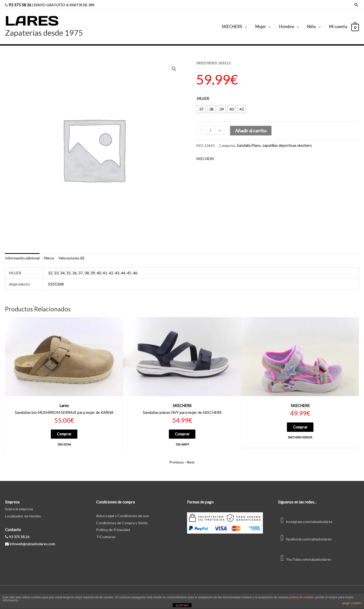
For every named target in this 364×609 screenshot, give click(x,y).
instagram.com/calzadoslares (306, 518)
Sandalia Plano (248, 140)
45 (129, 268)
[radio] (201, 104)
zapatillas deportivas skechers (283, 140)
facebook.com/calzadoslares (306, 535)
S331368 (56, 279)
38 (87, 268)
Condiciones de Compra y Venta (122, 519)
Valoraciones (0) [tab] (75, 253)
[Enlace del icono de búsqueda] (356, 4)
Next (191, 458)
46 (135, 268)
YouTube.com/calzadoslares (305, 555)
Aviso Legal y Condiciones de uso (124, 512)
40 (99, 268)
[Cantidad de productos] (211, 126)
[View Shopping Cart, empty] (355, 24)
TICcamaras (106, 533)
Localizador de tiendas (24, 512)
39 (93, 268)
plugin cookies (352, 603)
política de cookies (301, 597)
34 (62, 268)
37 (81, 268)
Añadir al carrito (251, 126)
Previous (176, 458)
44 (123, 268)
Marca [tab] (51, 253)
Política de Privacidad (114, 526)
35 (69, 268)
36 (75, 268)
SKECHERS (206, 153)
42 (111, 268)
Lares (64, 401)
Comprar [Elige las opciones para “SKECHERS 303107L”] (300, 423)
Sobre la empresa (19, 505)
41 (105, 268)
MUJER (203, 94)
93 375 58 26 (20, 4)
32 (50, 268)
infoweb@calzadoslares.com (33, 540)
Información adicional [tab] (23, 253)
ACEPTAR (182, 605)
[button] (174, 64)
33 (56, 268)
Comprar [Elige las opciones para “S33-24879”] (182, 430)
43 (117, 268)
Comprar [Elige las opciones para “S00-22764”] (64, 430)
